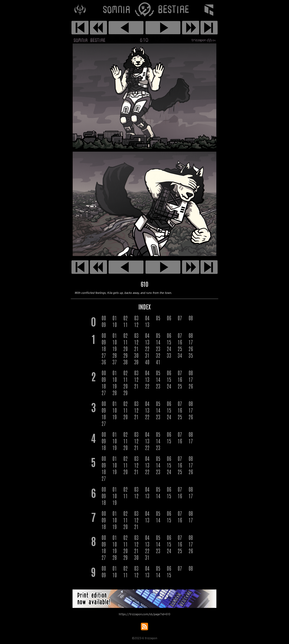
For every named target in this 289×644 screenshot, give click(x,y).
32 (158, 355)
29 (126, 355)
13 (147, 324)
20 (126, 349)
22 (147, 349)
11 (126, 324)
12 (136, 324)
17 (191, 342)
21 (136, 349)
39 (136, 362)
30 (136, 355)
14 (158, 342)
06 (169, 318)
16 (180, 342)
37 (115, 362)
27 (104, 355)
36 (104, 362)
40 (147, 362)
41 (158, 362)
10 (115, 324)
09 (104, 324)
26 (191, 349)
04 (147, 318)
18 (104, 349)
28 (115, 355)
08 (191, 318)
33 (169, 355)
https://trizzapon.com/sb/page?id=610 (144, 615)
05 (158, 318)
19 (115, 349)
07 (180, 318)
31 (147, 355)
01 (115, 318)
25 (180, 349)
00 (104, 318)
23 (158, 349)
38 (126, 362)
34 (180, 355)
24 (169, 349)
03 (136, 318)
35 (191, 355)
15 (169, 342)
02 (126, 318)
